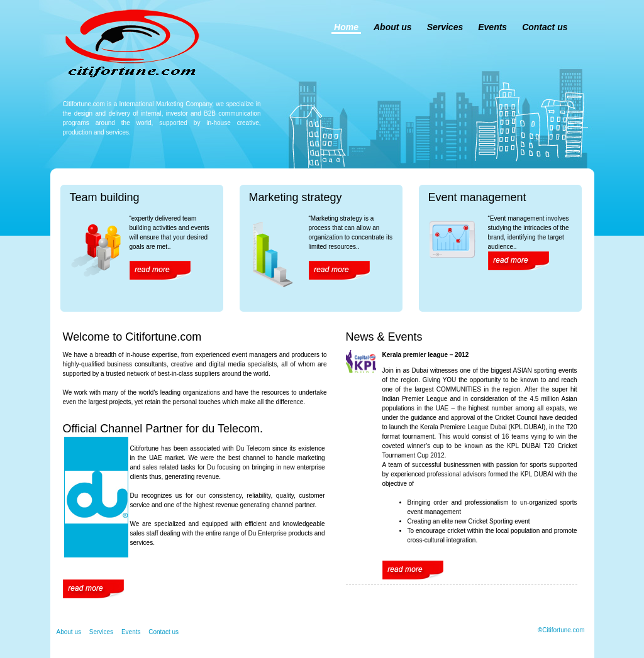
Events (492, 27)
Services (445, 27)
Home (346, 27)
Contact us (545, 27)
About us (393, 27)
